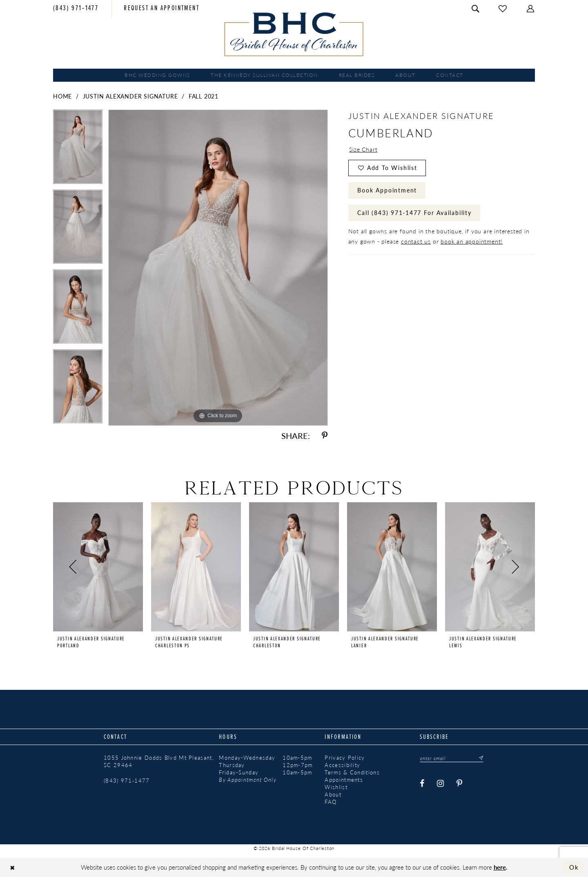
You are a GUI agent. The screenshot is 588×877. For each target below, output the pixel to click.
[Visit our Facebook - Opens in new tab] (423, 784)
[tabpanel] (78, 150)
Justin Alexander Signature (130, 96)
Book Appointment (387, 190)
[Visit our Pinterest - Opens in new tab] (460, 784)
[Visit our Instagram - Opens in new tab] (441, 784)
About (333, 794)
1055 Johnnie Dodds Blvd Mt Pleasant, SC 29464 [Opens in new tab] (159, 761)
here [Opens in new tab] (500, 867)
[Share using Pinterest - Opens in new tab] (325, 436)
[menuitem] (76, 9)
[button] (531, 9)
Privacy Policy (345, 758)
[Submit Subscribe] (479, 758)
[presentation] (98, 567)
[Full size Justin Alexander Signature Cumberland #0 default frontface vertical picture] (218, 267)
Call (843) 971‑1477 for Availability (414, 213)
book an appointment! (472, 241)
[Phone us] (76, 9)
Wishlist (336, 787)
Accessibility (342, 765)
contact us (416, 241)
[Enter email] (452, 758)
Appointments (344, 780)
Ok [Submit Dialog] (574, 867)
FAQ (331, 802)
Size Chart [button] (363, 149)
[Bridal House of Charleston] (294, 34)
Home (62, 96)
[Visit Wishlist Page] (503, 9)
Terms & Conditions (352, 772)
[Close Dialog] (12, 867)
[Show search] (476, 9)
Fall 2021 (204, 96)
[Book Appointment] (161, 9)
